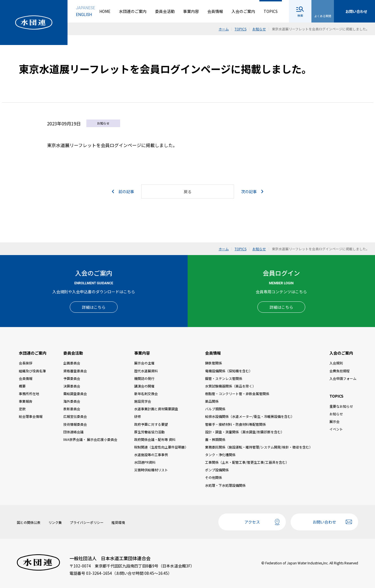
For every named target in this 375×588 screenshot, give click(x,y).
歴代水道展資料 (146, 371)
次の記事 (252, 192)
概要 (22, 386)
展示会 (334, 421)
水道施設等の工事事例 (151, 455)
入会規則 (336, 363)
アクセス (252, 522)
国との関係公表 (29, 522)
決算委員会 (72, 386)
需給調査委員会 (75, 394)
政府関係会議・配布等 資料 (155, 439)
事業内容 (191, 11)
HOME (105, 11)
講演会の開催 (144, 386)
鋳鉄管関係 (214, 363)
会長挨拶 (26, 363)
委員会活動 (165, 11)
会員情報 (215, 11)
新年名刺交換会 (146, 394)
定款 (22, 409)
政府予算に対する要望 (151, 424)
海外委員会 (72, 401)
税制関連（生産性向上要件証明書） (161, 447)
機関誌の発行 (144, 378)
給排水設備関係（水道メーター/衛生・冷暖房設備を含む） (250, 416)
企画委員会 (72, 363)
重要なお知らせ (341, 406)
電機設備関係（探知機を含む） (229, 371)
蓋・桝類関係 (215, 439)
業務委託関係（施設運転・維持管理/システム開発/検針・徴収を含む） (259, 447)
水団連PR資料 (145, 462)
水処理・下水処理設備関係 (225, 485)
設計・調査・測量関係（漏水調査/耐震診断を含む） (245, 432)
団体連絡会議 (73, 432)
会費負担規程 (340, 371)
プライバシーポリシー (87, 522)
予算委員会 (72, 378)
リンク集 (55, 522)
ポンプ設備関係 (217, 470)
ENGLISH (84, 15)
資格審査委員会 (75, 371)
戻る (188, 192)
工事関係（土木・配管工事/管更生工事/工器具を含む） (247, 462)
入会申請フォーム (343, 378)
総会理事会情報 (31, 416)
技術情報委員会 (75, 424)
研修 (138, 416)
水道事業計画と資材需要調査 (156, 409)
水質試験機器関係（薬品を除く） (230, 386)
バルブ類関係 (215, 409)
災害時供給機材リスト (151, 470)
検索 (300, 15)
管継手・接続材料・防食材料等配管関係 (235, 424)
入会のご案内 (243, 11)
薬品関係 (212, 401)
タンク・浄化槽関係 (220, 455)
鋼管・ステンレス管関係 (224, 378)
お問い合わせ (324, 522)
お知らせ (336, 414)
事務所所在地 (29, 394)
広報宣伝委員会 (75, 416)
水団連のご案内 (133, 11)
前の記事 (123, 192)
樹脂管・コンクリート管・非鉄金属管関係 (237, 394)
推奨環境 (118, 522)
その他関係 (214, 477)
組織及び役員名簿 (32, 371)
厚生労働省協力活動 (149, 432)
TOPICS (271, 11)
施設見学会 (143, 401)
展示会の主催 (144, 363)
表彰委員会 (72, 409)
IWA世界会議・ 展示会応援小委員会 (90, 439)
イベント (336, 429)
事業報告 (26, 401)
